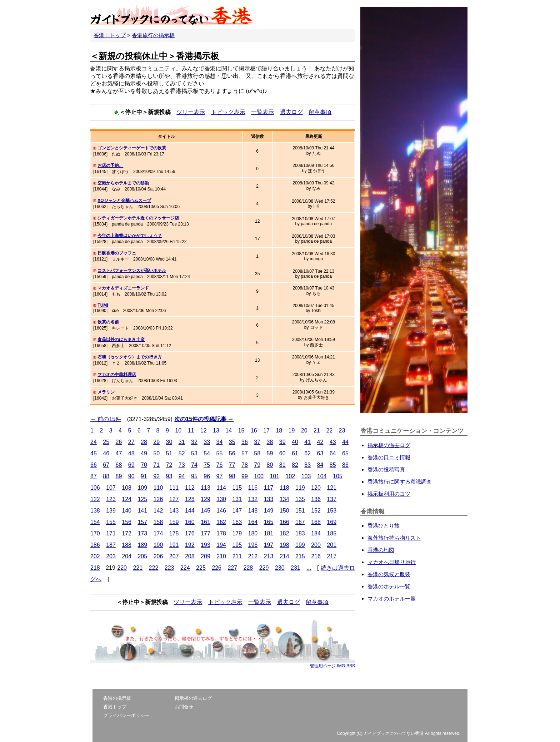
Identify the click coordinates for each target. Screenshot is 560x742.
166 (284, 522)
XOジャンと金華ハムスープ (124, 201)
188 (127, 545)
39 (282, 442)
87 (94, 476)
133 (269, 499)
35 (232, 442)
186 (95, 545)
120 (316, 488)
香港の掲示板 (117, 698)
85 (333, 465)
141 (142, 511)
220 (122, 568)
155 (111, 522)
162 (221, 522)
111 (174, 488)
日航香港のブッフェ (117, 253)
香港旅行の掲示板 (153, 35)
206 (158, 556)
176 (190, 533)
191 (174, 545)
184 (316, 533)
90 (131, 476)
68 (119, 465)
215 (300, 556)
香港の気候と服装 (389, 574)
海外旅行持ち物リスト (394, 538)
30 (169, 442)
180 (253, 533)
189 (142, 545)
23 (342, 431)
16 (254, 431)
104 (322, 476)
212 (253, 556)
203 (111, 556)
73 (182, 465)
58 (257, 453)
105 (338, 476)
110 (158, 488)
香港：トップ (110, 35)
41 (307, 442)
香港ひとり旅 (384, 526)
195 (237, 545)
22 (329, 431)
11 (191, 431)
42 (320, 442)
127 (174, 499)
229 (264, 568)
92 (156, 476)
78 (245, 465)
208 (190, 556)
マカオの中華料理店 (117, 375)
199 (300, 545)
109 (142, 488)
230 (280, 568)
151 (300, 511)
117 (269, 488)
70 (144, 465)
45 (94, 453)
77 (232, 465)
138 (95, 511)
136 (316, 499)
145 (206, 511)
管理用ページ (323, 666)
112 (190, 488)
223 (169, 568)
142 (158, 511)
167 (300, 522)
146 (221, 511)
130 (221, 499)
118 (284, 488)
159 (174, 522)
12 (204, 431)
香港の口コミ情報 (389, 457)
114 (221, 488)
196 (253, 545)
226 (217, 568)
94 (182, 476)
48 (131, 453)
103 (306, 476)
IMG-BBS (346, 666)
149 (269, 511)
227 (232, 568)
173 (142, 533)
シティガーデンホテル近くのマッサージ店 (138, 218)
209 (206, 556)
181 (269, 533)
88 (106, 476)
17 (266, 431)
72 (169, 465)
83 (307, 465)
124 (127, 499)
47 (119, 453)
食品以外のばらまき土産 (121, 340)
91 (144, 476)
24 (94, 442)
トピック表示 (228, 112)
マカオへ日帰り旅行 (392, 562)
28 (144, 442)
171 (111, 533)
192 (190, 545)
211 (237, 556)
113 (206, 488)
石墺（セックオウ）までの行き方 (130, 357)
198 (284, 545)
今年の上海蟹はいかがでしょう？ (130, 236)
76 (220, 465)
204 (127, 556)
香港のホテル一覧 (389, 586)
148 (253, 511)
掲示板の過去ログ (389, 445)
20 (304, 431)
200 (316, 545)
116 (253, 488)
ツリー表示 (191, 112)
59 (270, 453)
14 (229, 431)
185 (332, 533)
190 (158, 545)
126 (158, 499)
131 (237, 499)
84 (320, 465)
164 (253, 522)
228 (248, 568)
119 (300, 488)
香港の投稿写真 (386, 469)
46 (106, 453)
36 (245, 442)
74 (194, 465)
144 (190, 511)
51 (169, 453)
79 (257, 465)
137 (332, 499)
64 (333, 453)
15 (241, 431)
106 (95, 488)
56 (232, 453)
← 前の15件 (106, 419)
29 (156, 442)
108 (127, 488)
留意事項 (320, 112)
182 (284, 533)
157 (142, 522)
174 (158, 533)
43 (333, 442)
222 (154, 568)
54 (207, 453)
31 (182, 442)
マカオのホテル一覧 (392, 598)
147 (237, 511)
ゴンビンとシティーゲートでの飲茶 (132, 148)
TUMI (103, 305)
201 (332, 545)
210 (221, 556)
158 (158, 522)
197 (269, 545)
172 (127, 533)
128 (190, 499)
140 (127, 511)
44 (345, 442)
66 (94, 465)
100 (259, 476)
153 (332, 511)
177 (206, 533)
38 (270, 442)
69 (131, 465)
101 (274, 476)
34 (220, 442)
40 (295, 442)
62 (307, 453)
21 (317, 431)
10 (178, 431)
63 (320, 453)
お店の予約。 (110, 165)
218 (95, 568)
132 (253, 499)
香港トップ (115, 707)
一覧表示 (262, 112)
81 (282, 465)
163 (237, 522)
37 (257, 442)
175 (174, 533)
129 (206, 499)
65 (345, 453)
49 (144, 453)
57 (245, 453)
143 (174, 511)
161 (206, 522)
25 (106, 442)
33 (207, 442)
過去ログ (291, 112)
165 (269, 522)
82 (295, 465)
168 (316, 522)
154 (95, 522)
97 (220, 476)
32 (194, 442)
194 (221, 545)
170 (95, 533)
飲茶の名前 (108, 322)
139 (111, 511)
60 (282, 453)
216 (316, 556)
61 (295, 453)
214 (284, 556)
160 (190, 522)
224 (185, 568)
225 (201, 568)
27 (131, 442)
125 (142, 499)
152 (316, 511)
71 (156, 465)
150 (284, 511)
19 (291, 431)
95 (194, 476)
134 (284, 499)
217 (332, 556)
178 (221, 533)
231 (296, 568)
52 (182, 453)
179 (237, 533)
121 (332, 488)
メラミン (106, 392)
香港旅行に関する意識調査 (400, 482)
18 (279, 431)
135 (300, 499)
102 (291, 476)
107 (111, 488)
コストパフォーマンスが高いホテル (132, 271)
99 (245, 476)
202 (95, 556)
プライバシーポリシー (126, 715)
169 (332, 522)
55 (220, 453)
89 (119, 476)
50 (156, 453)
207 (174, 556)
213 (269, 556)
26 (119, 442)
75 (207, 465)
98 (232, 476)
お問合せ (184, 707)
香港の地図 (381, 550)
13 (216, 431)
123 (111, 499)
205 (142, 556)
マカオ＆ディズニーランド (123, 288)
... (309, 568)
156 (127, 522)
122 (95, 499)
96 (207, 476)
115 (237, 488)
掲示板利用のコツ (389, 494)
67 (106, 465)
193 (206, 545)
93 (169, 476)
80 (270, 465)
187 (111, 545)
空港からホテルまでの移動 (123, 183)
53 (194, 453)
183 (300, 533)
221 (138, 568)
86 (345, 465)
